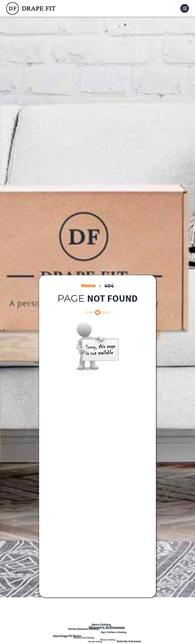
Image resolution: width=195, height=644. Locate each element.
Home (88, 286)
